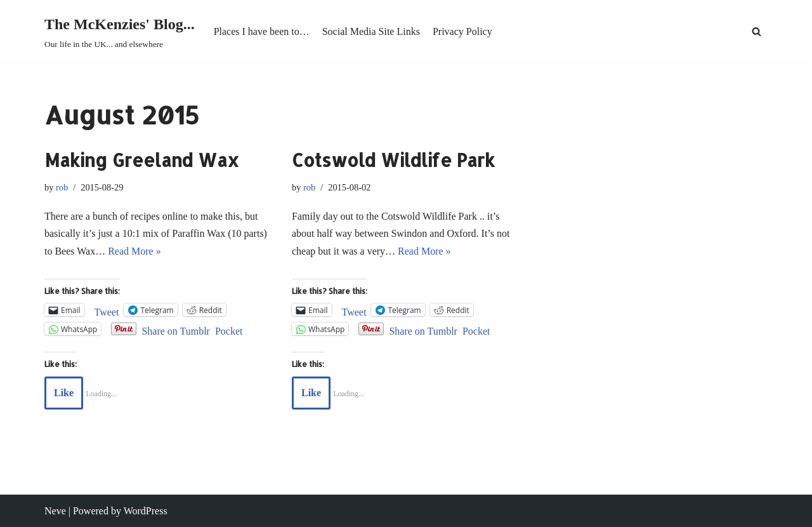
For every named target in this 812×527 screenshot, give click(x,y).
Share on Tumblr (176, 330)
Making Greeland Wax (142, 160)
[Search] (756, 31)
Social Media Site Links (371, 31)
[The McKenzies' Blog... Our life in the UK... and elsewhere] (120, 31)
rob (62, 187)
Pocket (229, 331)
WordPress (146, 511)
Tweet (107, 311)
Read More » (134, 251)
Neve (55, 511)
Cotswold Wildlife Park (393, 160)
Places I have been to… (262, 31)
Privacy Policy (462, 31)
